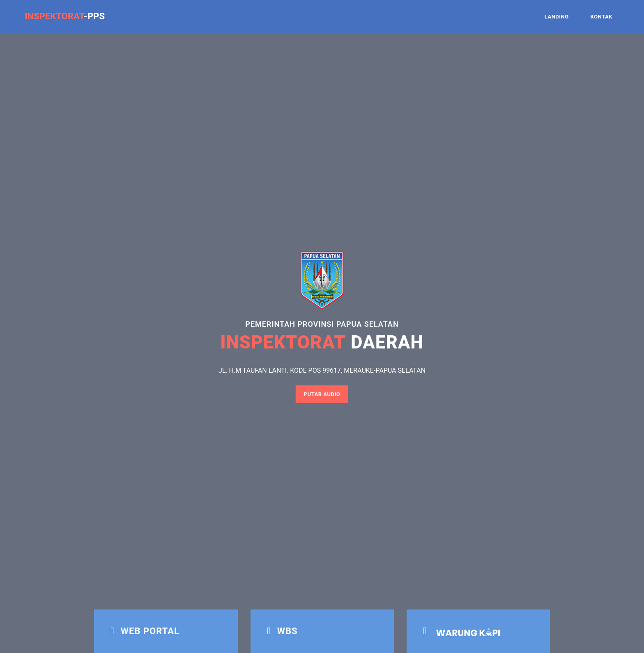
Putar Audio (322, 394)
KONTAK (601, 17)
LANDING (557, 17)
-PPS (65, 16)
